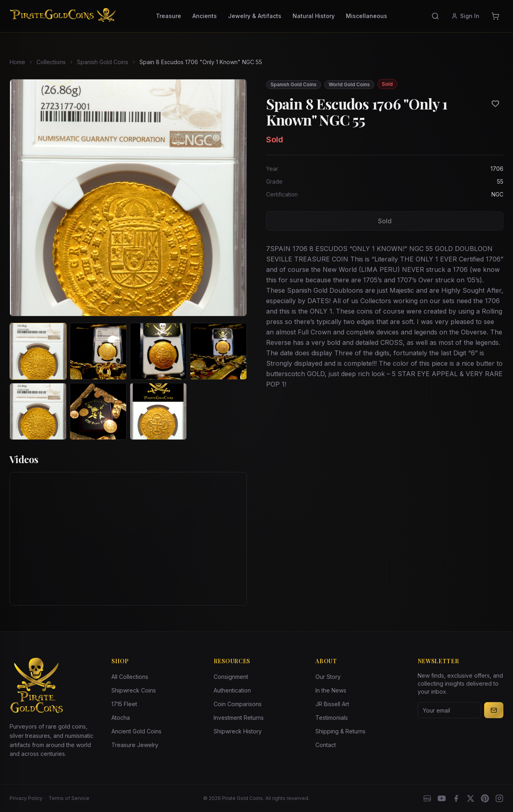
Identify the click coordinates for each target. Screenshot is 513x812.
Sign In (465, 16)
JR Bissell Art (332, 704)
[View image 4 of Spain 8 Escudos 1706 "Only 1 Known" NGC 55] (218, 351)
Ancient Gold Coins (136, 731)
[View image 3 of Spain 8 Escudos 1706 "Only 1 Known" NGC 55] (158, 351)
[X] (471, 798)
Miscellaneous (367, 16)
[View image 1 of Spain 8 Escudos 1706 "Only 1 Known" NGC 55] (38, 351)
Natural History (314, 16)
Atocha (121, 718)
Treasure (169, 16)
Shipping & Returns (340, 731)
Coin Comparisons (238, 704)
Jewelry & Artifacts (255, 16)
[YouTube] (442, 798)
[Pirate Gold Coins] (63, 16)
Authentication (232, 690)
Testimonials (332, 718)
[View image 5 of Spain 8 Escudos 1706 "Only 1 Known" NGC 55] (38, 411)
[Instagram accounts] (499, 798)
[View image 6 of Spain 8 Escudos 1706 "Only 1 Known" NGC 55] (98, 411)
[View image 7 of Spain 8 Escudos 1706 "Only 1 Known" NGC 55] (158, 411)
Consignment (231, 677)
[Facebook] (456, 798)
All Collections (130, 677)
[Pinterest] (485, 798)
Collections (51, 62)
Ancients (205, 16)
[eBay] (427, 798)
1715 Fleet (124, 704)
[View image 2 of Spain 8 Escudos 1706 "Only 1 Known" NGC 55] (98, 351)
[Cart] (495, 16)
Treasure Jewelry (135, 745)
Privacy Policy (26, 798)
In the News (331, 690)
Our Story (328, 677)
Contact (326, 745)
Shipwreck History (238, 731)
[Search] (435, 16)
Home (17, 62)
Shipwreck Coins (134, 690)
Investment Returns (239, 718)
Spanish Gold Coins (103, 62)
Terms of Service (69, 798)
